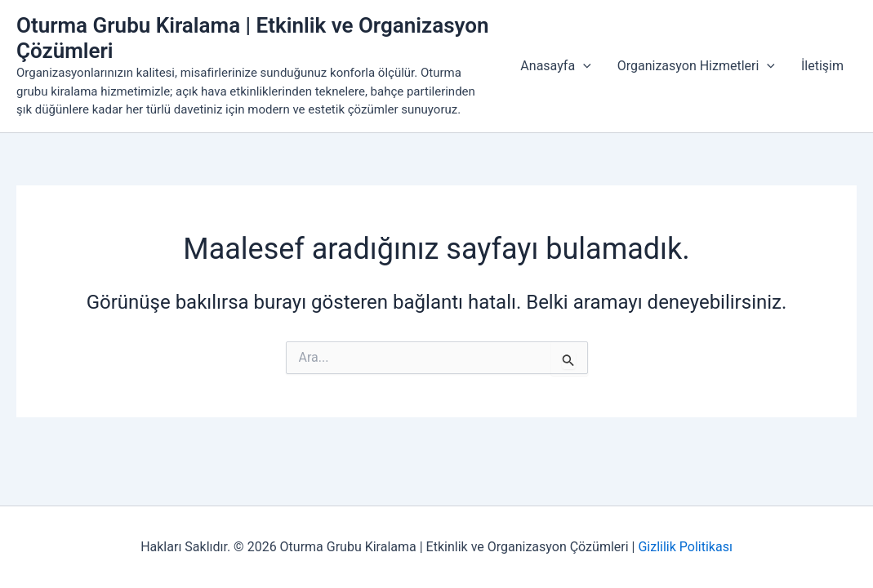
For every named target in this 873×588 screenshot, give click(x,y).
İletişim (822, 66)
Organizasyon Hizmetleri (696, 66)
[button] (583, 66)
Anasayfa (555, 66)
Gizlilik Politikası (685, 547)
